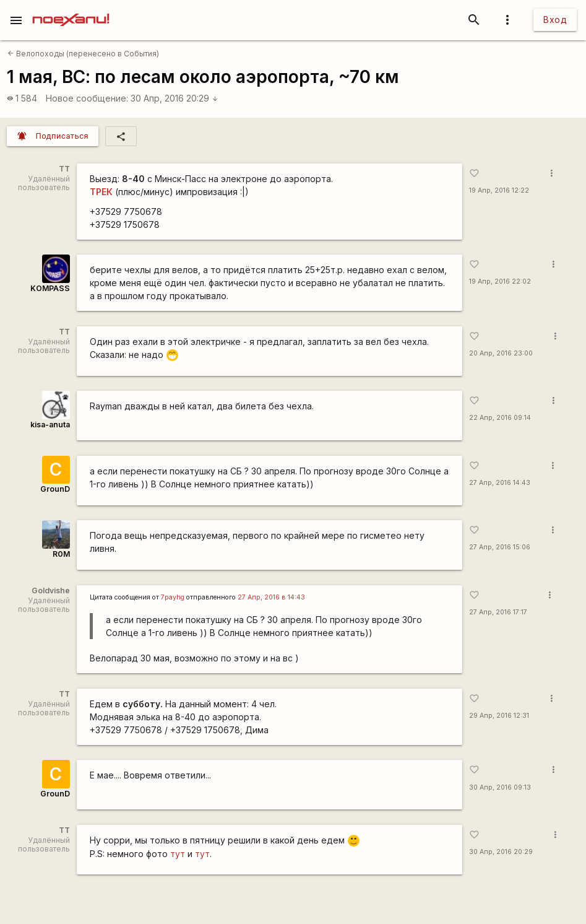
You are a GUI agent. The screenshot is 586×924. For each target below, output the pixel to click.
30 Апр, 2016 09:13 (500, 787)
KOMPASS (50, 288)
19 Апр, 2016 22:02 (500, 281)
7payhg (173, 597)
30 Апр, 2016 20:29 (175, 98)
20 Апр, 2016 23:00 (501, 353)
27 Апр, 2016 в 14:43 (271, 597)
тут (178, 854)
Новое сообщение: (87, 98)
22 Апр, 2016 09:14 (500, 418)
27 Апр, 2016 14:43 (500, 483)
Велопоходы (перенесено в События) (83, 54)
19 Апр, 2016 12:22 (499, 190)
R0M (61, 554)
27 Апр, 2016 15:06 (500, 547)
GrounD (55, 489)
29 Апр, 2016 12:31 (499, 716)
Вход (555, 20)
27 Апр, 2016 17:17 (498, 612)
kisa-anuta (50, 425)
